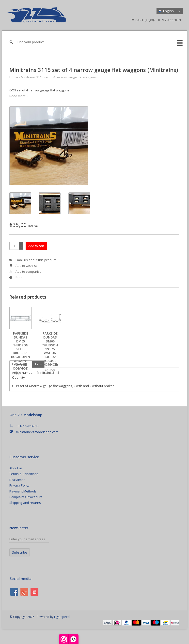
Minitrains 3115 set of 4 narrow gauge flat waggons (59, 77)
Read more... (19, 96)
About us (16, 468)
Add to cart (36, 246)
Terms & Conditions (24, 474)
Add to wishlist (23, 266)
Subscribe (20, 552)
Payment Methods (23, 491)
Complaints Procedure (26, 497)
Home (14, 77)
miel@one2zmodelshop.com (37, 432)
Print (16, 277)
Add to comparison (26, 271)
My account (170, 20)
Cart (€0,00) (143, 20)
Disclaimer (17, 480)
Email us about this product (33, 260)
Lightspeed (62, 617)
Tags (38, 364)
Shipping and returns (25, 503)
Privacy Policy (19, 485)
